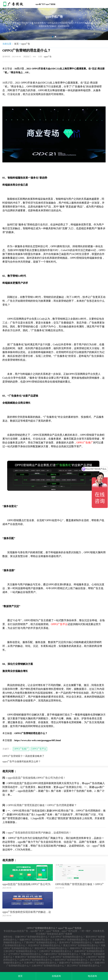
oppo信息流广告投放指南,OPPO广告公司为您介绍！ (37, 778)
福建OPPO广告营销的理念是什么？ (37, 940)
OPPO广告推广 (21, 749)
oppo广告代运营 (69, 931)
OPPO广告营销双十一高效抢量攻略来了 (23, 756)
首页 (16, 44)
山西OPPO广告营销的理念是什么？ (37, 960)
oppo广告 (26, 44)
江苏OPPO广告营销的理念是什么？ (21, 951)
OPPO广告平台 (39, 749)
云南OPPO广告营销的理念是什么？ (49, 966)
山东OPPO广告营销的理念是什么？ (68, 957)
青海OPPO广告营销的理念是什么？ (32, 957)
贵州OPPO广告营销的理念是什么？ (77, 943)
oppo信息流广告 (20, 931)
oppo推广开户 (37, 931)
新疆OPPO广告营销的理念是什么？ (77, 963)
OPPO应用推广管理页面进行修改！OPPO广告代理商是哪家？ (42, 805)
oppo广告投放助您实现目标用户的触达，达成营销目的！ (39, 833)
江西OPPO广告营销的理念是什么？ (56, 951)
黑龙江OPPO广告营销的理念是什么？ (82, 945)
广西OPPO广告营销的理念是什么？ (41, 943)
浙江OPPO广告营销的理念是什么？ (84, 966)
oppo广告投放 (53, 931)
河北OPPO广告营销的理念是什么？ (45, 945)
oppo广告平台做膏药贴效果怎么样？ (22, 761)
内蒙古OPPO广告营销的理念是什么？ (62, 954)
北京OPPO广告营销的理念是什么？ (68, 937)
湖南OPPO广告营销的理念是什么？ (87, 948)
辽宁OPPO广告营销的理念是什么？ (26, 954)
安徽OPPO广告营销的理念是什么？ (32, 937)
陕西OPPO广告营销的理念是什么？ (72, 960)
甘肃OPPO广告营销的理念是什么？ (72, 940)
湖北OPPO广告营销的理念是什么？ (52, 948)
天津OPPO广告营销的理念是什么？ (41, 963)
